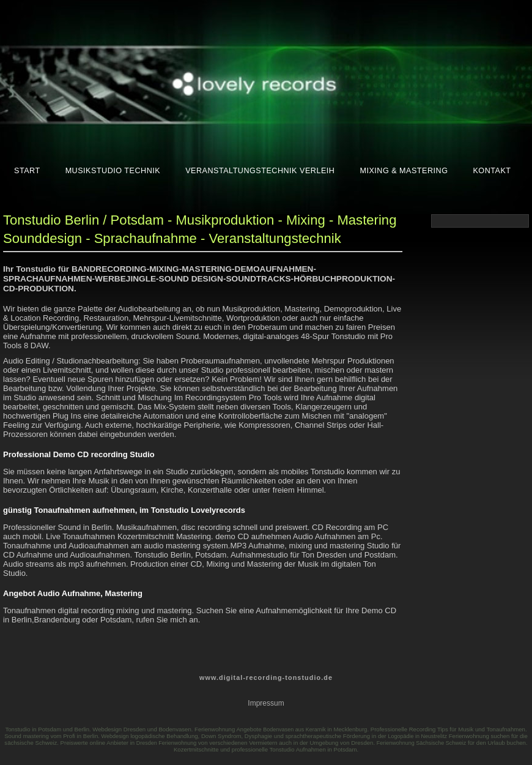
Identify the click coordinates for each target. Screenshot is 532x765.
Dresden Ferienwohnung (167, 743)
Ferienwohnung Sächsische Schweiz (422, 743)
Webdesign (115, 736)
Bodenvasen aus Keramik (294, 730)
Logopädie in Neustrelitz (417, 736)
